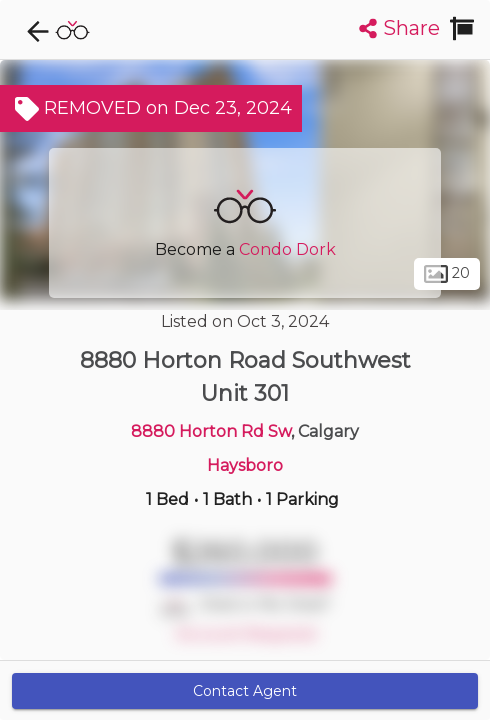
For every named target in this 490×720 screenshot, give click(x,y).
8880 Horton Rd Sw (211, 431)
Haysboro (245, 465)
